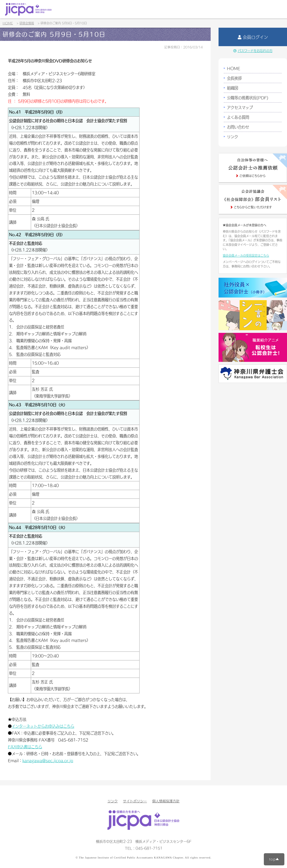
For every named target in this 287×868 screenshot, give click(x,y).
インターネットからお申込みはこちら (43, 726)
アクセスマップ (240, 107)
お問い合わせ (238, 127)
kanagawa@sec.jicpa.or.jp (48, 760)
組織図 (232, 88)
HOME (234, 68)
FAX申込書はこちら (25, 747)
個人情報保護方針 (166, 801)
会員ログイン (253, 37)
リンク (232, 137)
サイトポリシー (135, 801)
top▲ (274, 859)
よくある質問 (238, 117)
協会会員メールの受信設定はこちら (246, 255)
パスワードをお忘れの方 (253, 51)
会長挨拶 (234, 78)
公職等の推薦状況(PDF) (248, 98)
